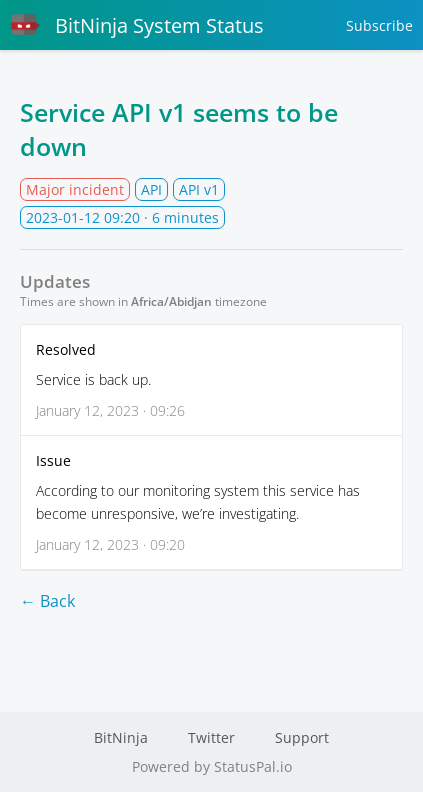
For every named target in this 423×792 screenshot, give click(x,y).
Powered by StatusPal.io (212, 766)
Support (302, 737)
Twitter (211, 737)
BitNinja (121, 737)
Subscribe (379, 25)
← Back (47, 601)
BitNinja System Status (137, 25)
